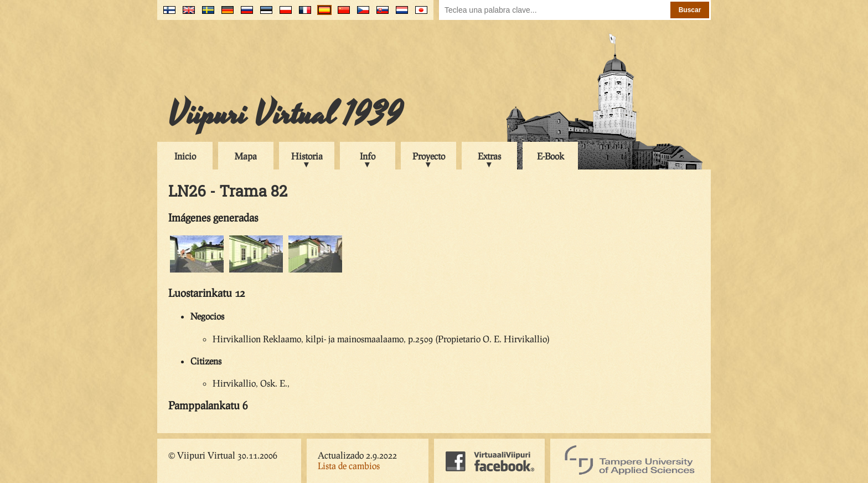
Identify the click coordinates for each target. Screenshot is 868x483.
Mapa (246, 156)
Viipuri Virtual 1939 (285, 115)
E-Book (551, 156)
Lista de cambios (349, 466)
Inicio (185, 156)
